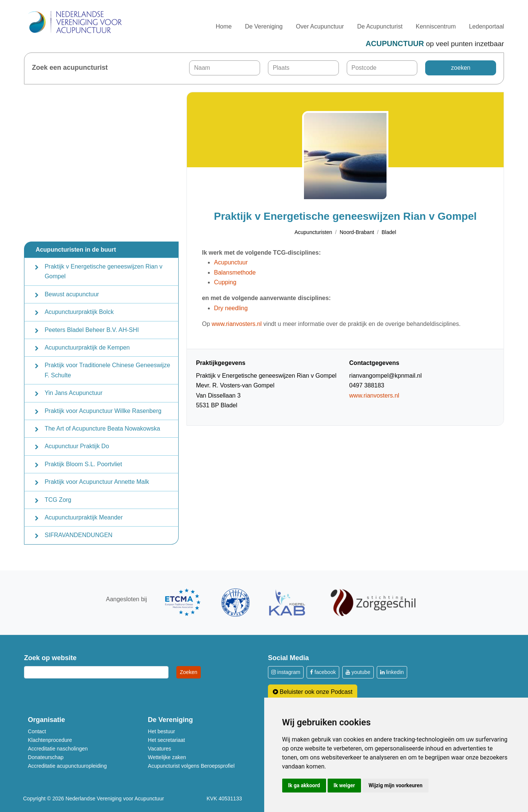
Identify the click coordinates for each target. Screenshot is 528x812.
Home (224, 26)
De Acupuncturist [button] (380, 26)
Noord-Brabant (357, 232)
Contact (37, 731)
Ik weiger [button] (344, 785)
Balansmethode (235, 272)
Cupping (225, 282)
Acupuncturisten (313, 232)
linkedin (392, 672)
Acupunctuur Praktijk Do (77, 446)
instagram (286, 672)
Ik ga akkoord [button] (304, 785)
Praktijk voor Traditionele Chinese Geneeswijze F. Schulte (107, 370)
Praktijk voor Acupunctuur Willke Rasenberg (103, 411)
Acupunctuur (231, 262)
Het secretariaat (166, 740)
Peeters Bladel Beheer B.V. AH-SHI (92, 330)
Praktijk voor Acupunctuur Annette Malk (97, 482)
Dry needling (231, 308)
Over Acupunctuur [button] (320, 26)
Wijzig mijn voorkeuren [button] (396, 785)
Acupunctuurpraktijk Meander (84, 517)
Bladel (389, 232)
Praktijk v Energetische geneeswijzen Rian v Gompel (104, 271)
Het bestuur (161, 731)
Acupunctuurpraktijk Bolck (79, 312)
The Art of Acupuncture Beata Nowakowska (102, 429)
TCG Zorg (58, 500)
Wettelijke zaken (167, 757)
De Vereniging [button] (264, 26)
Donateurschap (46, 757)
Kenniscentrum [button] (436, 26)
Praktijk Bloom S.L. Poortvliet (83, 464)
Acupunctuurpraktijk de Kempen (87, 347)
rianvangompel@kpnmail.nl (386, 376)
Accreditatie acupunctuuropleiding (67, 766)
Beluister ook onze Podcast (313, 692)
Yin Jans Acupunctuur (74, 393)
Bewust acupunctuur (72, 294)
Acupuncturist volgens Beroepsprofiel (191, 766)
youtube (358, 672)
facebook (323, 672)
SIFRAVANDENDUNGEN (79, 535)
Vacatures (159, 749)
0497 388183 (367, 385)
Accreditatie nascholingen (58, 749)
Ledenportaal (487, 26)
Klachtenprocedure (50, 740)
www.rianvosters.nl (237, 324)
